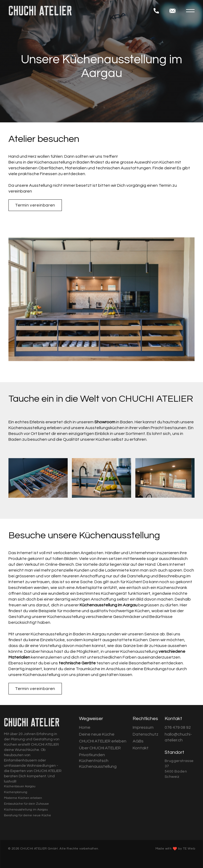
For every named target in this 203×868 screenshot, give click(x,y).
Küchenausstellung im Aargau (26, 810)
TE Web (189, 849)
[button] (190, 11)
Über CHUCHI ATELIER (100, 748)
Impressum (143, 727)
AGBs (138, 741)
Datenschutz (146, 734)
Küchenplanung (16, 792)
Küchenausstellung (98, 766)
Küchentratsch (94, 761)
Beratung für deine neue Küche (27, 815)
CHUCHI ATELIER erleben (103, 741)
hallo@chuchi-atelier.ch (178, 737)
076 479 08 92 (178, 727)
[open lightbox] (38, 478)
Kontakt (141, 748)
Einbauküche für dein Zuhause (26, 804)
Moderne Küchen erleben (23, 798)
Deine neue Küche (97, 734)
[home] (81, 11)
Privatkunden (92, 755)
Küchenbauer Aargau (20, 786)
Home (85, 727)
